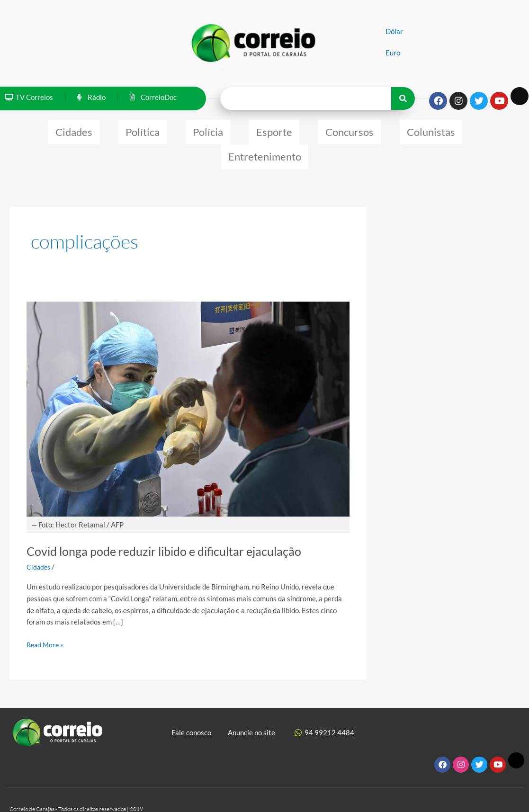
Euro (393, 53)
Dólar (394, 31)
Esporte (274, 129)
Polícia (208, 129)
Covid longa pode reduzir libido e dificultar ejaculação (169, 542)
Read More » (46, 634)
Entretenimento (265, 149)
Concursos (350, 129)
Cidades (74, 129)
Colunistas (431, 129)
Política (143, 129)
